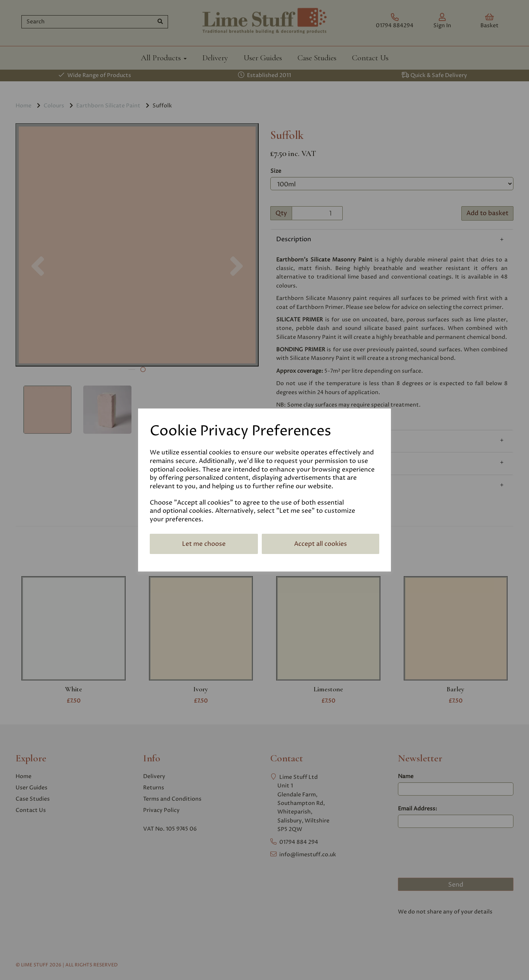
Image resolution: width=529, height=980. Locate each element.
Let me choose (204, 544)
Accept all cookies (321, 544)
